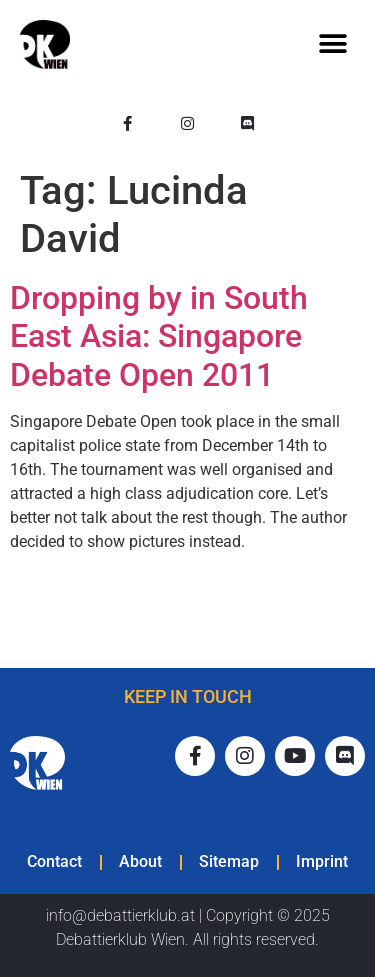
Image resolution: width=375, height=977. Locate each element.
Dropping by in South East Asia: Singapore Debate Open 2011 (159, 336)
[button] (332, 44)
